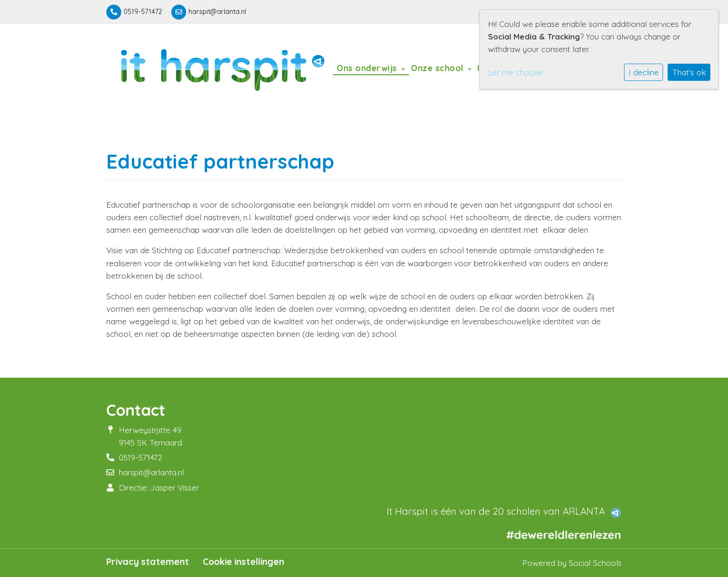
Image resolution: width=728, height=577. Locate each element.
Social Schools (595, 563)
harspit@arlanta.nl (217, 12)
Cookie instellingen (244, 562)
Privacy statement (148, 562)
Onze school (438, 68)
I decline (644, 72)
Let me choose (515, 72)
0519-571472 (143, 12)
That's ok (689, 72)
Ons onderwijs (368, 68)
